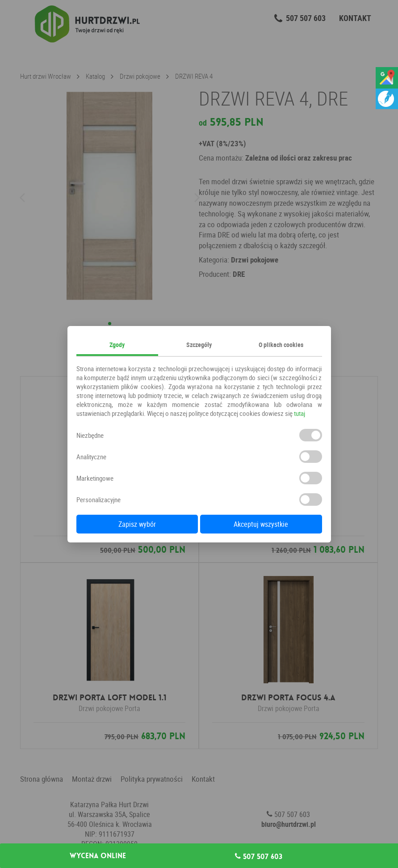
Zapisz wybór (137, 524)
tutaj (300, 413)
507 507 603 (259, 856)
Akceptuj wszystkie (261, 524)
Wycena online (98, 856)
